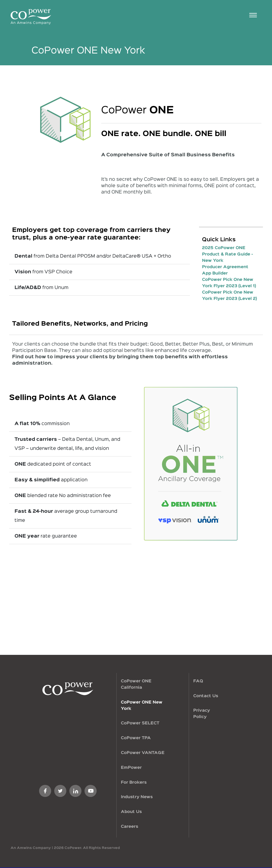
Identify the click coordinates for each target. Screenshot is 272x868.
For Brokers (134, 782)
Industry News (137, 797)
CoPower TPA (136, 738)
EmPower (131, 768)
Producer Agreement (225, 267)
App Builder (215, 273)
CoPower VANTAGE (143, 753)
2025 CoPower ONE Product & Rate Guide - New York (227, 254)
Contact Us (206, 696)
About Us (131, 812)
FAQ (198, 681)
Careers (129, 827)
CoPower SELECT (140, 723)
